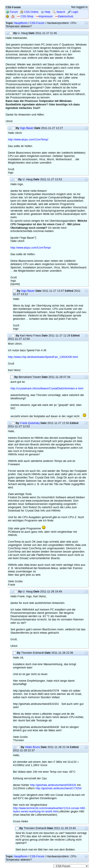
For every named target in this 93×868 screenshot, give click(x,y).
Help (46, 12)
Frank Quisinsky (30, 423)
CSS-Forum (37, 23)
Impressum (44, 16)
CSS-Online (29, 12)
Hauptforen (21, 23)
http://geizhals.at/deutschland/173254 (59, 788)
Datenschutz (64, 16)
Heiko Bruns (33, 747)
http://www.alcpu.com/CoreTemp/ (28, 140)
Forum (12, 12)
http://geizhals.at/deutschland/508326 (53, 785)
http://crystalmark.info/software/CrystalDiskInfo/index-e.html (47, 388)
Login (73, 12)
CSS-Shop (25, 16)
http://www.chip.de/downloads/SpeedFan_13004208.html (43, 357)
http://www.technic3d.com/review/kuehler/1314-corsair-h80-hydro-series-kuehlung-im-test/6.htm (49, 810)
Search (59, 12)
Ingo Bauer (27, 128)
